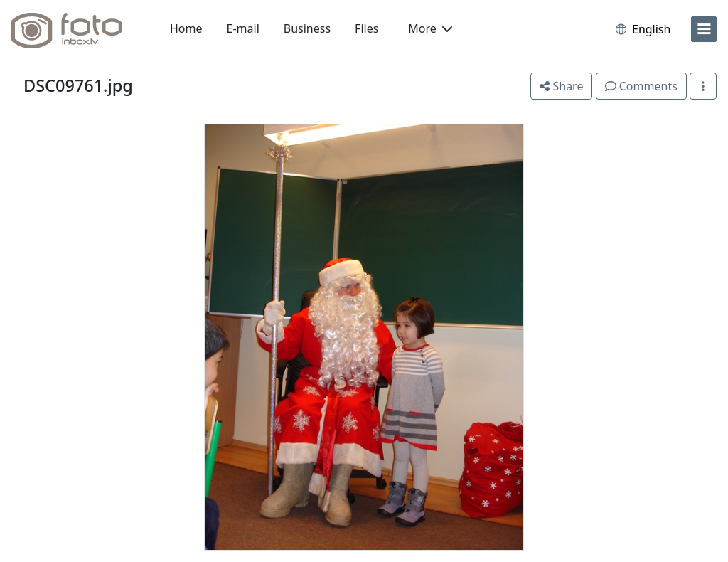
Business (307, 28)
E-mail (243, 28)
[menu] (704, 29)
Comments (641, 86)
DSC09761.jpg (78, 85)
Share (561, 86)
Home (186, 28)
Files (366, 28)
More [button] (430, 28)
